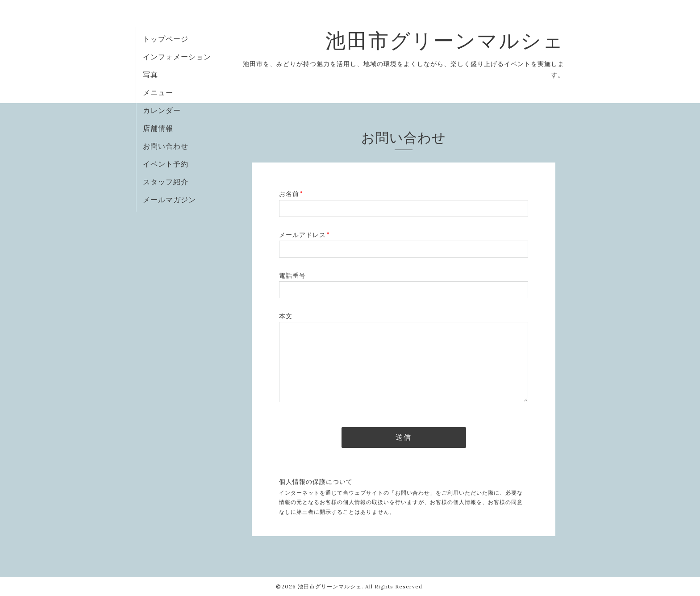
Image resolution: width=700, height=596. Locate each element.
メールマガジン (169, 200)
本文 (286, 316)
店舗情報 (158, 128)
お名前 (291, 194)
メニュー (158, 92)
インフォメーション (177, 57)
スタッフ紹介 (166, 182)
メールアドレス (304, 235)
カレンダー (162, 110)
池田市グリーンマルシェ (445, 40)
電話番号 (292, 275)
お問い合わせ (166, 146)
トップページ (166, 39)
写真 (150, 75)
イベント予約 (166, 164)
